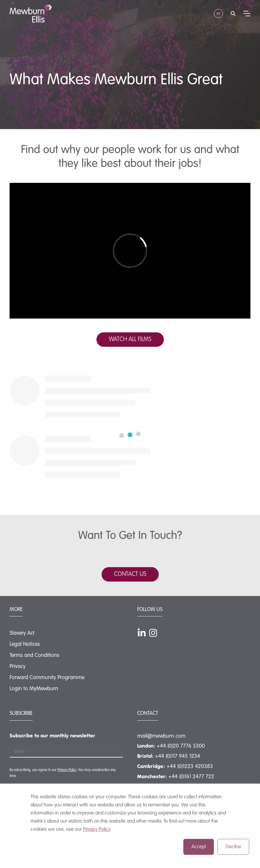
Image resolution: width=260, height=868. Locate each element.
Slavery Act (22, 633)
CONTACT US (130, 574)
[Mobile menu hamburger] (247, 14)
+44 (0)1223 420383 (190, 767)
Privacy (18, 667)
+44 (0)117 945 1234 (177, 756)
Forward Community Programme (47, 678)
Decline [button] (233, 847)
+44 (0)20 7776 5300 (181, 746)
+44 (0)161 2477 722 (191, 777)
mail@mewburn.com (161, 736)
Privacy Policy (97, 829)
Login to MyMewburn (34, 689)
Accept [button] (199, 847)
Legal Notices (25, 644)
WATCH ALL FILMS (130, 340)
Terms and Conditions (34, 655)
